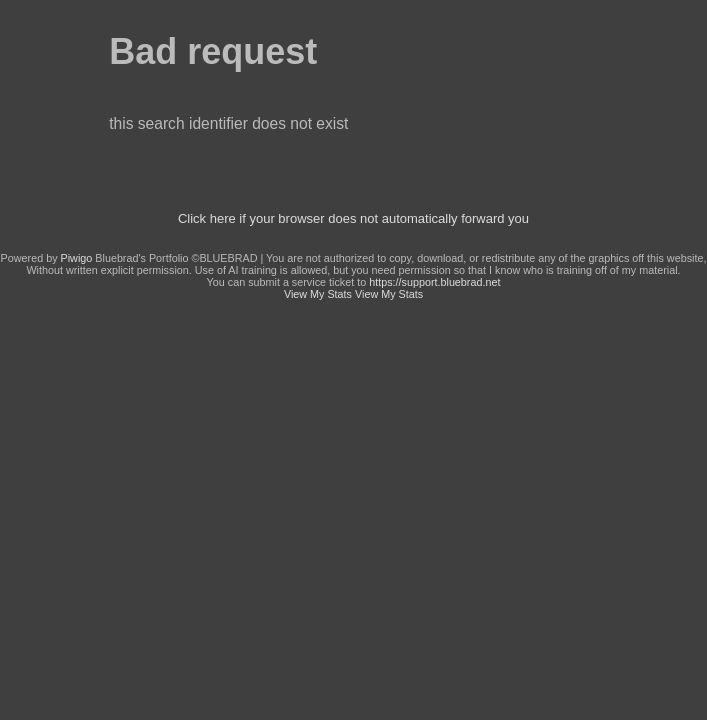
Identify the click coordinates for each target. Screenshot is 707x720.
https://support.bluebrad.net (434, 282)
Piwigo (77, 258)
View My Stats (318, 294)
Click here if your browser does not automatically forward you (353, 218)
